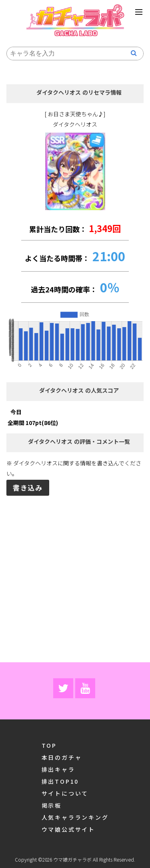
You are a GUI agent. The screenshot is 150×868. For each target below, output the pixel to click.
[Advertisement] (75, 578)
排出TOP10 (60, 780)
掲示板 (52, 804)
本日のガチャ (62, 756)
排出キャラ (58, 768)
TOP (49, 744)
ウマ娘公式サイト (68, 828)
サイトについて (65, 792)
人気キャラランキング (75, 816)
